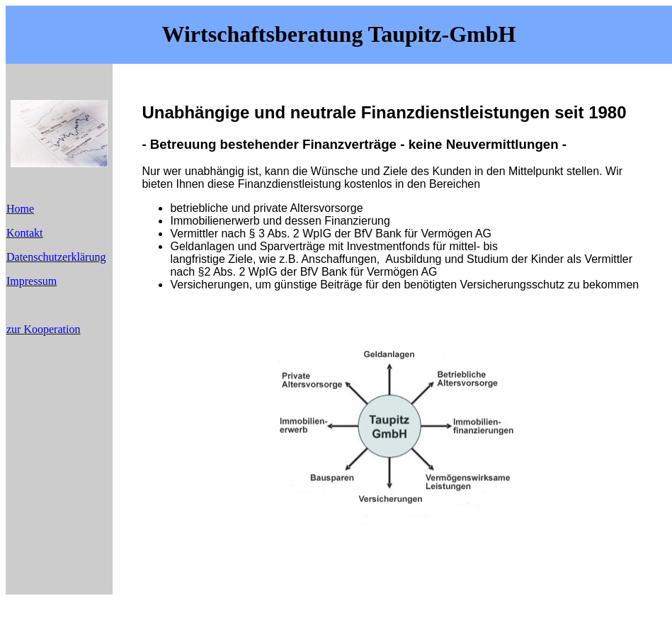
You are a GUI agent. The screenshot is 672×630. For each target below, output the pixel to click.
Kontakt (25, 233)
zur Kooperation (43, 329)
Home (20, 209)
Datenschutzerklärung (56, 257)
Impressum (32, 281)
